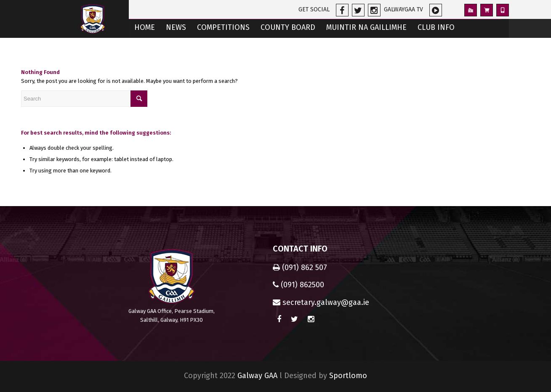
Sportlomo (348, 376)
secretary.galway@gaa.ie (321, 302)
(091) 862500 (298, 285)
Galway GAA (257, 376)
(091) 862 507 (300, 268)
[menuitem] (145, 28)
